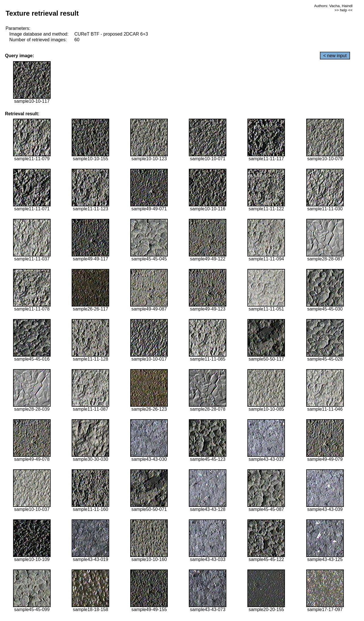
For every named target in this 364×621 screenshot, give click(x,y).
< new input (335, 56)
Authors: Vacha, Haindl (333, 6)
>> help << (344, 10)
